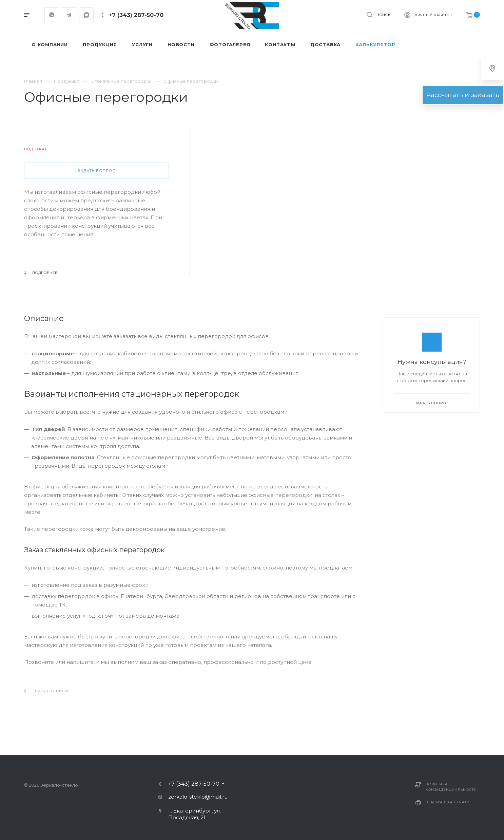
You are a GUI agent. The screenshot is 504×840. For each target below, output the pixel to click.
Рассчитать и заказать (463, 95)
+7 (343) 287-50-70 (136, 15)
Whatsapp (52, 15)
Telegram (69, 15)
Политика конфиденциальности (451, 787)
